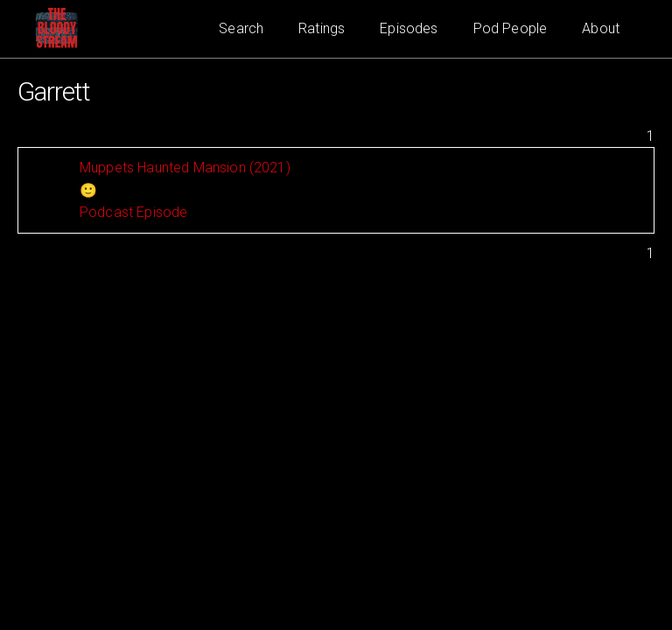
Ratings (322, 28)
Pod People (511, 28)
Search (241, 28)
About (601, 28)
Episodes (409, 28)
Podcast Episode (133, 212)
